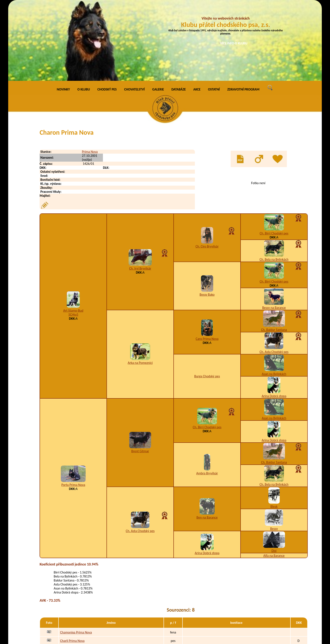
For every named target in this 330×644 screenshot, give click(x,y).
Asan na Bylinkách (274, 297)
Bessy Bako (207, 218)
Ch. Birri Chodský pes (274, 156)
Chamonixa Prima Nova (76, 556)
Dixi (274, 474)
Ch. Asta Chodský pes (274, 275)
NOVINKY (63, 13)
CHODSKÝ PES (107, 13)
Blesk (274, 429)
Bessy (274, 452)
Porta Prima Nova (73, 408)
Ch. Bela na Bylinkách (274, 182)
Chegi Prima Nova (72, 572)
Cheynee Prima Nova (74, 581)
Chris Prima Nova (72, 606)
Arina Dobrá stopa (274, 319)
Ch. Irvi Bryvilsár (140, 191)
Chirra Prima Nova (73, 598)
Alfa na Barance (274, 478)
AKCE (197, 13)
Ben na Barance (207, 441)
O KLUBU (84, 13)
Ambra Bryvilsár (207, 396)
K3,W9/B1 (203, 598)
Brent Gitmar (140, 374)
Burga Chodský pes (207, 299)
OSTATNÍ (214, 13)
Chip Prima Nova (72, 589)
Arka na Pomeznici (140, 286)
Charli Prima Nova (72, 564)
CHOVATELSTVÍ (134, 13)
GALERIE (158, 13)
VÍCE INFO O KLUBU (234, 43)
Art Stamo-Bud (73, 234)
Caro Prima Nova (207, 262)
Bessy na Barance (274, 231)
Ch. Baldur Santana (274, 253)
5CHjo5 (73, 238)
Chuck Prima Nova (73, 614)
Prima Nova (90, 75)
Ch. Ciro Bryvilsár (207, 169)
